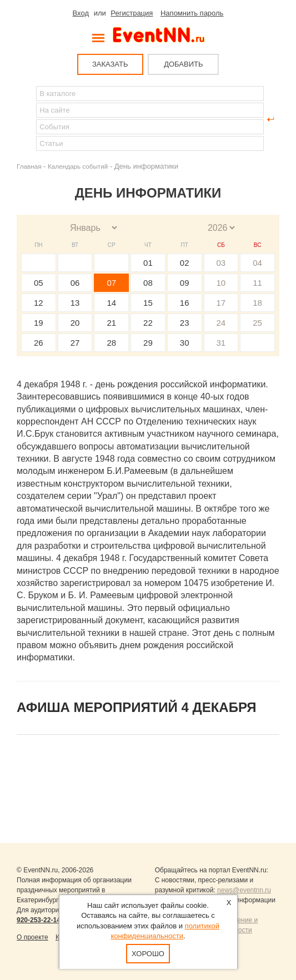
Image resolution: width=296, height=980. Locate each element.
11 (257, 283)
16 (185, 303)
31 (221, 343)
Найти (26, 119)
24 (221, 323)
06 (75, 283)
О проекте (32, 937)
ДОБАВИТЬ (183, 64)
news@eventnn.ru (244, 890)
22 (148, 323)
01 (148, 263)
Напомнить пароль (192, 13)
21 (111, 323)
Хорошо (148, 954)
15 (148, 303)
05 (39, 283)
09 (185, 283)
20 (75, 323)
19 (39, 323)
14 (111, 303)
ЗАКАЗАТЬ (110, 64)
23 (185, 323)
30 (185, 343)
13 (75, 303)
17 (221, 303)
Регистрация (132, 13)
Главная (29, 166)
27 (75, 343)
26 (39, 343)
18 (257, 303)
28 (111, 343)
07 (111, 283)
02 (185, 263)
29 (148, 343)
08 (148, 283)
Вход (81, 13)
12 (39, 303)
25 (257, 323)
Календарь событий (78, 166)
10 (221, 283)
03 (221, 263)
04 (257, 263)
